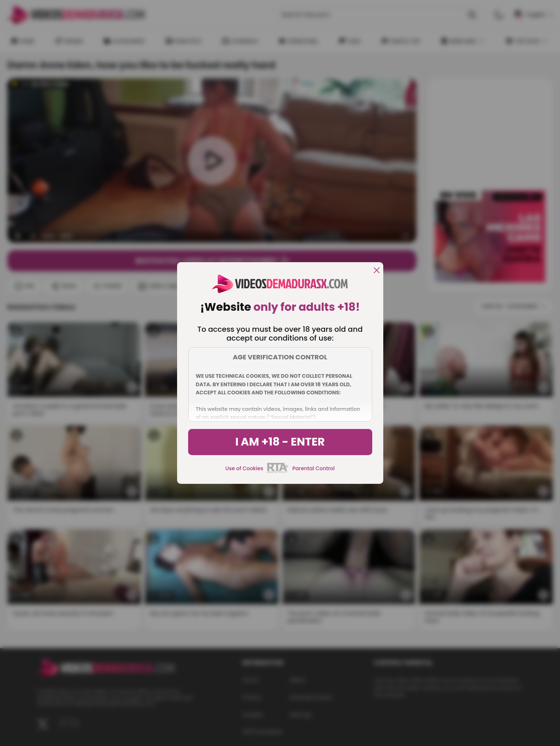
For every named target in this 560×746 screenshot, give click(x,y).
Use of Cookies (244, 468)
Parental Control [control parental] (314, 468)
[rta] (278, 472)
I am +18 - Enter (280, 442)
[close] (377, 271)
